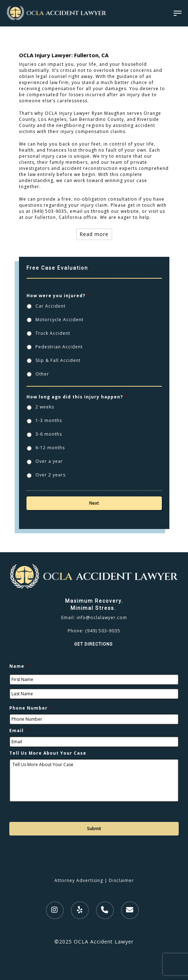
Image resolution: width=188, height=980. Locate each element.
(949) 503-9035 (103, 631)
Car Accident (50, 306)
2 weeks (45, 407)
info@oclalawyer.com (102, 618)
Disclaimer (121, 880)
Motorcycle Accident (59, 320)
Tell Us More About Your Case (48, 753)
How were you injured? (59, 296)
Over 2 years (50, 475)
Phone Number (31, 708)
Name (20, 666)
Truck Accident (53, 333)
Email (19, 731)
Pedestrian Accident (59, 347)
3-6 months (49, 434)
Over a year (49, 461)
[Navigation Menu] (178, 13)
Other (42, 374)
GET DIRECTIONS (94, 644)
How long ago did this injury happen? (78, 397)
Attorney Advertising (79, 880)
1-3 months (49, 420)
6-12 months (50, 448)
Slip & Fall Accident (58, 360)
